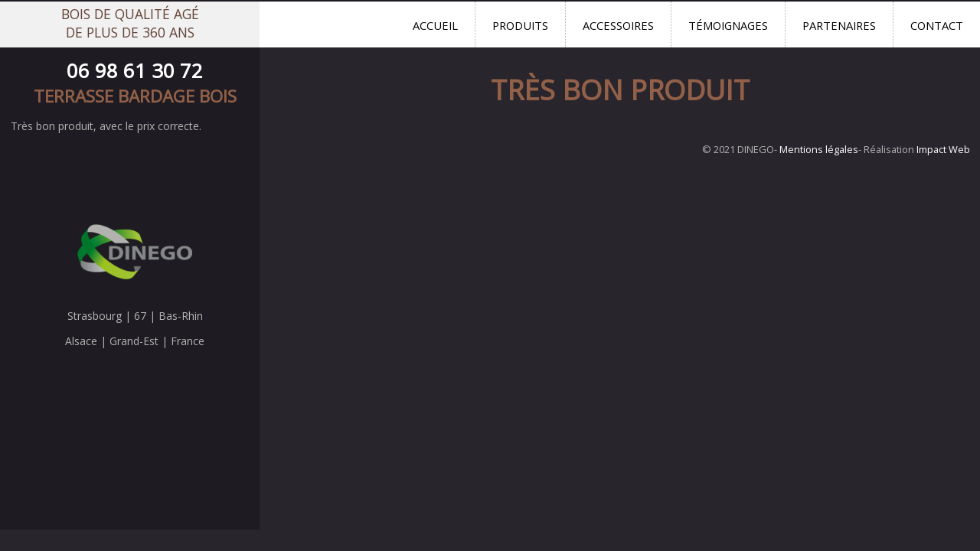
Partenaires (839, 25)
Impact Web (943, 149)
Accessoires (618, 25)
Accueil (435, 25)
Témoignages (728, 25)
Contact (937, 25)
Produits (520, 25)
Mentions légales (819, 149)
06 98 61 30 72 (135, 71)
